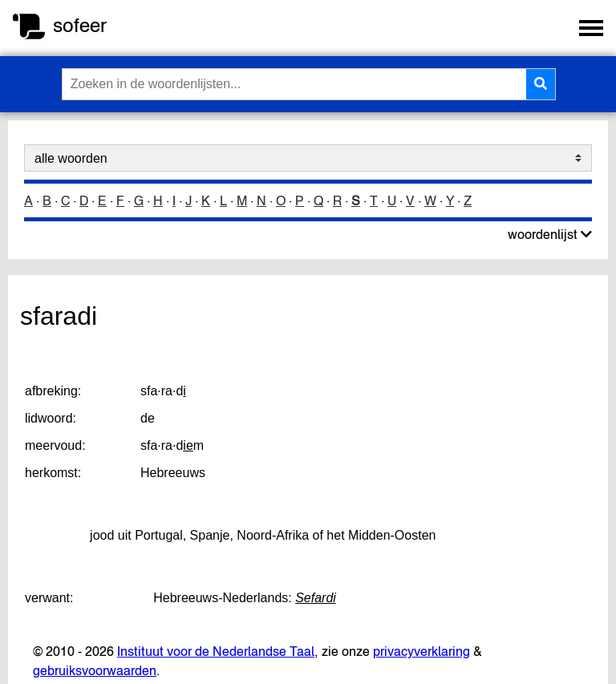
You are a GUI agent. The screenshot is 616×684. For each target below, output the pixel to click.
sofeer (80, 25)
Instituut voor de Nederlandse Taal (216, 651)
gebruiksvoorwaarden (95, 670)
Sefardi (316, 598)
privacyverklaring (421, 651)
